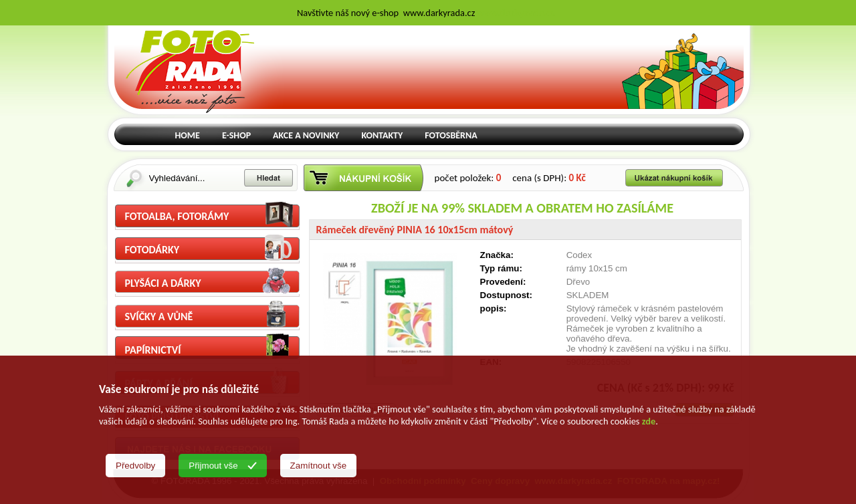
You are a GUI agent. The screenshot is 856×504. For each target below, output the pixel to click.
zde (649, 421)
